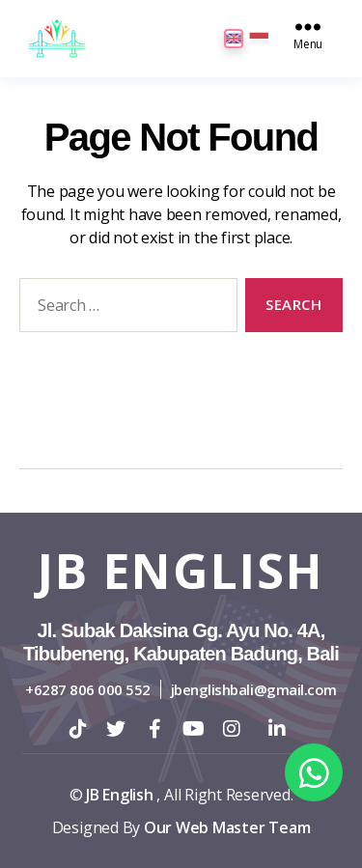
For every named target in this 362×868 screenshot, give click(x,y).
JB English (181, 571)
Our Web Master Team (227, 827)
